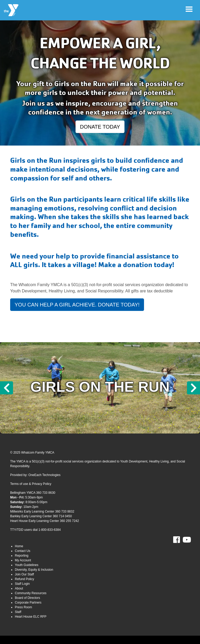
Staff (18, 612)
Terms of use (19, 484)
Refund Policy (24, 579)
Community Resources (31, 593)
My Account (23, 560)
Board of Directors (27, 598)
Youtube (186, 540)
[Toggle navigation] (189, 9)
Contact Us (23, 551)
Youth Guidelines (27, 565)
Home (19, 546)
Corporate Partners (28, 603)
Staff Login (22, 584)
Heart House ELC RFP (31, 617)
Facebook (180, 540)
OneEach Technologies (44, 475)
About (19, 588)
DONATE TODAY (100, 127)
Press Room (23, 607)
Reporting (22, 556)
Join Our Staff (24, 574)
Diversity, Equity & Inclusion (34, 570)
